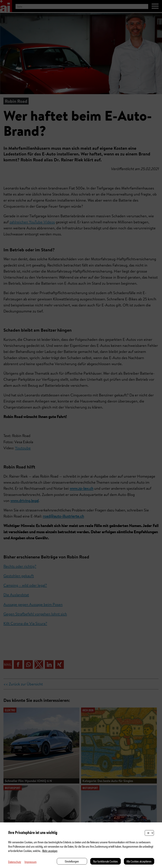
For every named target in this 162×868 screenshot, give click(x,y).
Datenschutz (15, 862)
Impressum (31, 862)
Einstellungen (72, 861)
